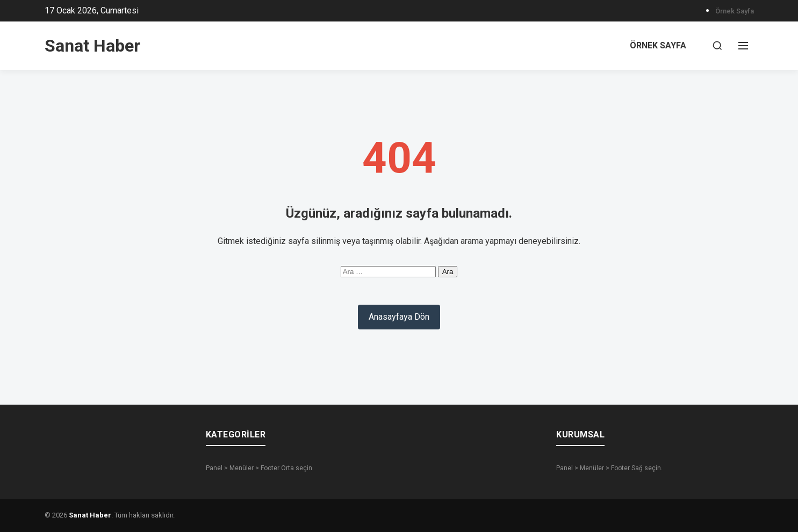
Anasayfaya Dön (399, 317)
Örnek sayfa (735, 11)
